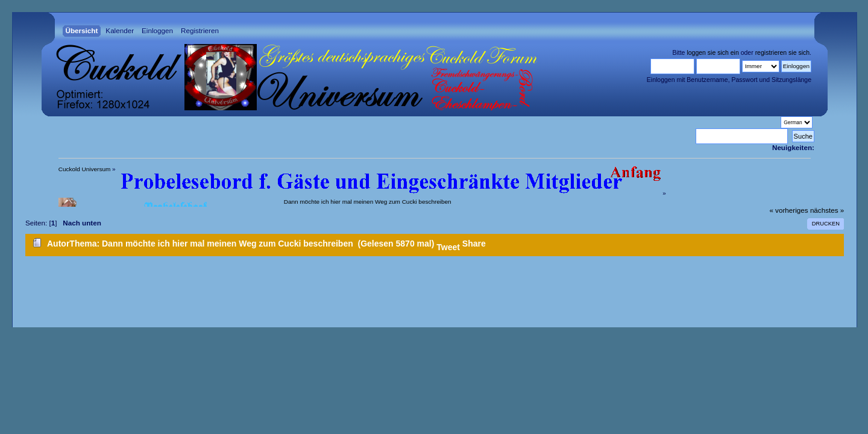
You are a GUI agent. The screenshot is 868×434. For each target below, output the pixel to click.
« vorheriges (788, 210)
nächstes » (827, 210)
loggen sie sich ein (712, 52)
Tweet (448, 247)
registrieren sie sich (782, 52)
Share (474, 244)
